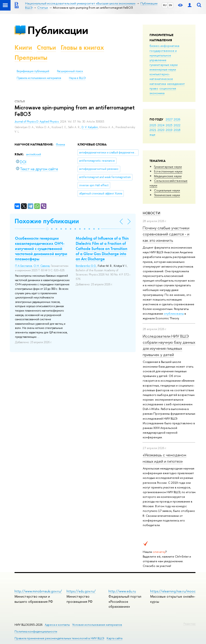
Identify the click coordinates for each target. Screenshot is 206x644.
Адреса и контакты (57, 625)
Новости (152, 213)
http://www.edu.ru (122, 591)
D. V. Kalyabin (90, 127)
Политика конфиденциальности (36, 631)
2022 (177, 125)
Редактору (189, 624)
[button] (47, 229)
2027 (169, 119)
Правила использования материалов (39, 78)
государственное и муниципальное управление (163, 55)
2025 (153, 125)
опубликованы (174, 313)
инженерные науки (163, 69)
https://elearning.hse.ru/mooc (173, 591)
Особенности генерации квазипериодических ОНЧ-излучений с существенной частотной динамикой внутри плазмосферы (41, 249)
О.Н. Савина (41, 266)
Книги (23, 47)
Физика (60, 145)
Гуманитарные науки (168, 167)
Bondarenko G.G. (86, 266)
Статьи (46, 47)
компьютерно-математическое (161, 76)
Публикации (58, 30)
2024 (161, 125)
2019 (169, 130)
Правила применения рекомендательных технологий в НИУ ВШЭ (59, 638)
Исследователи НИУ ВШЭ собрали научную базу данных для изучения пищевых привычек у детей (169, 345)
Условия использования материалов (97, 625)
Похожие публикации (47, 221)
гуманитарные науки (164, 65)
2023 (169, 125)
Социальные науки (167, 190)
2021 (153, 130)
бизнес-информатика (164, 46)
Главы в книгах (82, 47)
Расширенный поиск (70, 71)
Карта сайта (114, 638)
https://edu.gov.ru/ (81, 591)
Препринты (31, 58)
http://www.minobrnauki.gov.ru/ (38, 591)
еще (152, 134)
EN (170, 5)
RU (165, 5)
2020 (161, 130)
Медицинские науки (168, 176)
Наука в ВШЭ (77, 78)
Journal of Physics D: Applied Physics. (37, 122)
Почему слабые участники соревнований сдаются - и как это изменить (166, 234)
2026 (177, 119)
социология (168, 88)
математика (158, 84)
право (154, 88)
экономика (157, 93)
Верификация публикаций (33, 71)
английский (34, 154)
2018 (177, 130)
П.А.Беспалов (24, 266)
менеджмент (176, 84)
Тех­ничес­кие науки (167, 195)
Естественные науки (168, 171)
